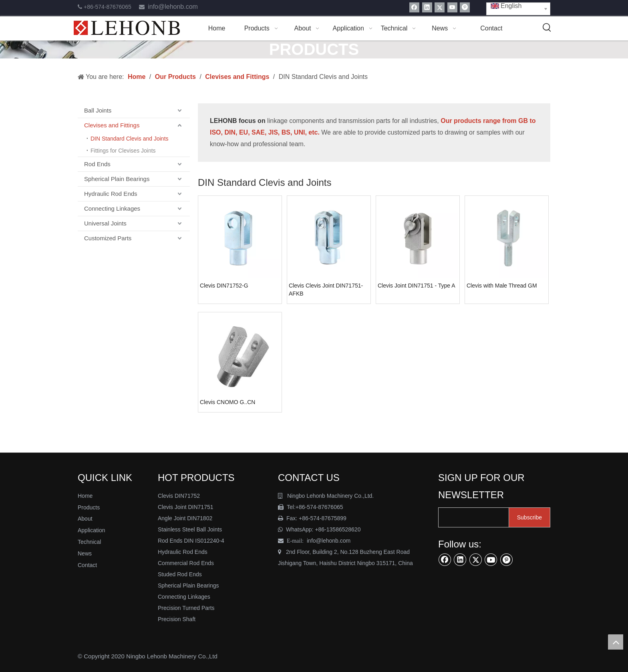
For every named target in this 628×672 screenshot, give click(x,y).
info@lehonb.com (173, 7)
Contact (87, 565)
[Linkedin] (427, 7)
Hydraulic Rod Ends (111, 194)
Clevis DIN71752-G (224, 286)
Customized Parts (108, 238)
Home (85, 496)
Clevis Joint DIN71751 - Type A (417, 286)
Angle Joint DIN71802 (185, 518)
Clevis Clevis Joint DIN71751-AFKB (326, 290)
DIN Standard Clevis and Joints (130, 139)
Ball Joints (98, 110)
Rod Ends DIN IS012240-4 (192, 541)
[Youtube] (452, 7)
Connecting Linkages (112, 208)
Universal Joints (105, 223)
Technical (89, 542)
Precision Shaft (177, 619)
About (85, 519)
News (85, 553)
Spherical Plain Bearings (117, 179)
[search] (480, 517)
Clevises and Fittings (112, 125)
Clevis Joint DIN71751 (186, 507)
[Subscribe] (529, 517)
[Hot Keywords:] (547, 28)
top (616, 642)
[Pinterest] (465, 7)
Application (92, 530)
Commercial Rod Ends (187, 563)
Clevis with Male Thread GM (502, 286)
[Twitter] (440, 7)
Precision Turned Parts (186, 608)
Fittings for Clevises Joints (123, 151)
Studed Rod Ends (180, 574)
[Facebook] (414, 7)
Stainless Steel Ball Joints (190, 529)
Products (89, 507)
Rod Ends (97, 164)
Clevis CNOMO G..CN (227, 402)
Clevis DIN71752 (179, 496)
